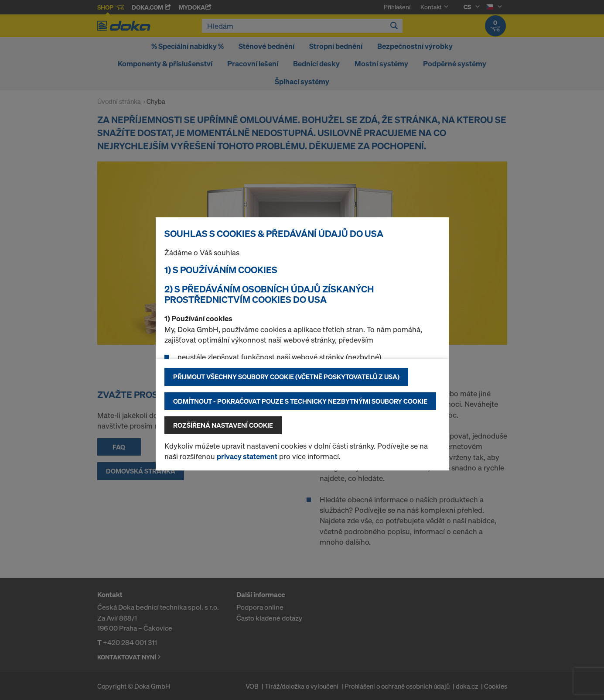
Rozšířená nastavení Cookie (223, 425)
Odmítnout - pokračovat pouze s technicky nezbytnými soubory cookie (300, 401)
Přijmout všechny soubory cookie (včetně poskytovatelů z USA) (286, 377)
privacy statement (247, 456)
